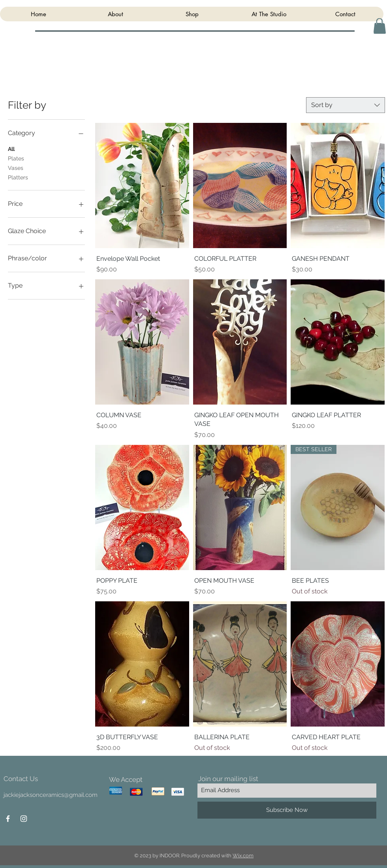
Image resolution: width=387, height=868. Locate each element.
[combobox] (346, 105)
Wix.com (243, 856)
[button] (380, 26)
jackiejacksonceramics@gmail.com (51, 795)
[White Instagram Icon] (24, 819)
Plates (16, 158)
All (11, 148)
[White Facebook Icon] (8, 819)
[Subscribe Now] (287, 810)
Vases (16, 167)
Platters (18, 177)
